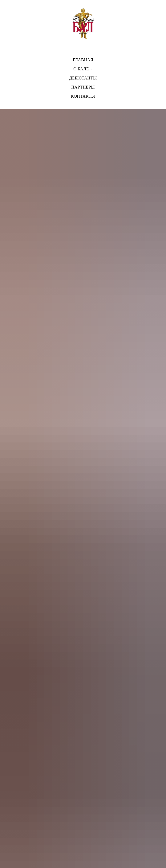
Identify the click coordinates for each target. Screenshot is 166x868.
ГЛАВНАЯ (83, 60)
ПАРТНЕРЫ (83, 87)
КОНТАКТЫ (83, 96)
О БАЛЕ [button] (82, 69)
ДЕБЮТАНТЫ (83, 78)
